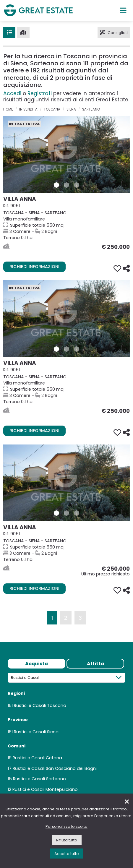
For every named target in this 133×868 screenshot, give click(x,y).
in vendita (28, 109)
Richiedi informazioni (34, 267)
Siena (71, 109)
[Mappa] (23, 33)
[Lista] (9, 33)
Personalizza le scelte (66, 826)
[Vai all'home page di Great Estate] (38, 10)
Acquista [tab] (37, 664)
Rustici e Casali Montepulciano (45, 789)
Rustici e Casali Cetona (37, 758)
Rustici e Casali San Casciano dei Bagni (55, 768)
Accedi (12, 93)
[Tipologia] (66, 678)
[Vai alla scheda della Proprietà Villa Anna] (66, 155)
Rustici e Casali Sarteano (39, 779)
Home (8, 109)
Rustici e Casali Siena (36, 732)
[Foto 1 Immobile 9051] (56, 185)
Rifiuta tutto (67, 840)
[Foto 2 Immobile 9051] (66, 185)
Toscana (52, 109)
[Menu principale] (123, 10)
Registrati (40, 93)
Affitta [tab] (95, 664)
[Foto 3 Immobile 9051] (77, 185)
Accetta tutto (67, 854)
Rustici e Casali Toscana (40, 705)
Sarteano (91, 109)
